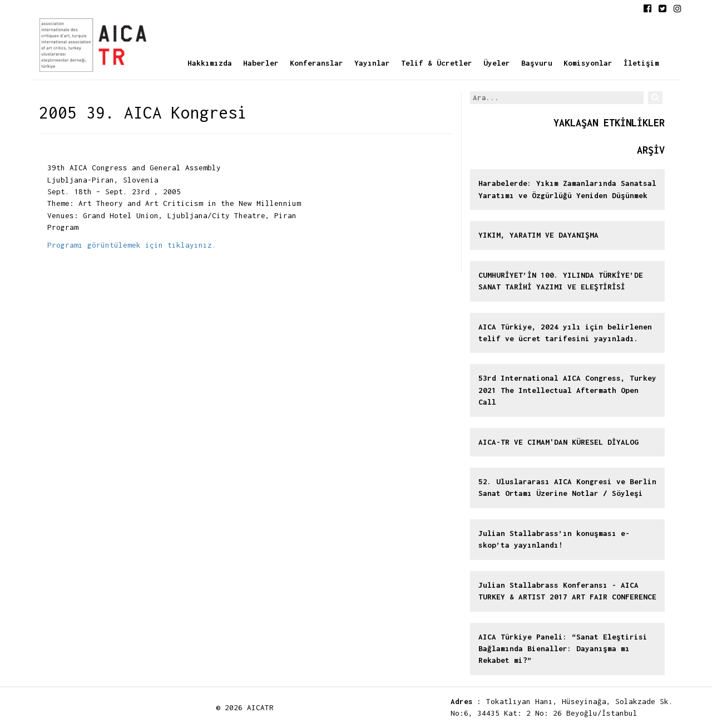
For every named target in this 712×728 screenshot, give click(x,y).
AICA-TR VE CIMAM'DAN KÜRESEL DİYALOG (558, 442)
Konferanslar (317, 63)
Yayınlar (372, 63)
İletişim (641, 63)
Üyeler (497, 63)
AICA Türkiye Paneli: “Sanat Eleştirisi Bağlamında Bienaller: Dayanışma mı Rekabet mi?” (563, 649)
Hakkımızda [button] (210, 63)
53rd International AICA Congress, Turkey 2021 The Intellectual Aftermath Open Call (567, 390)
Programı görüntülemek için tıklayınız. (132, 245)
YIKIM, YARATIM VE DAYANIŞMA (538, 235)
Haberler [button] (261, 63)
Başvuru (537, 63)
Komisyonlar (588, 63)
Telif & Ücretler (437, 63)
